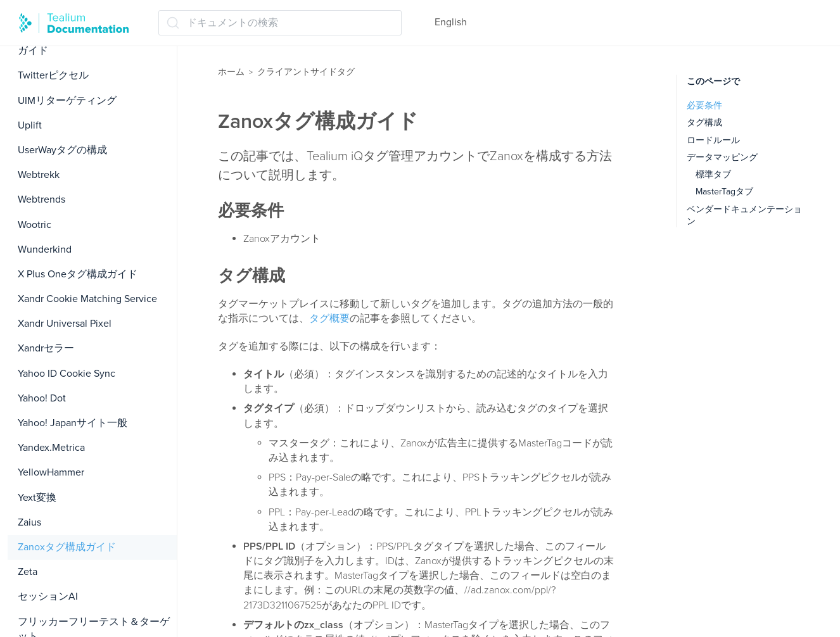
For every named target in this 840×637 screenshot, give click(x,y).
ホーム (231, 72)
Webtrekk (39, 175)
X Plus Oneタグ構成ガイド (78, 274)
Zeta (28, 572)
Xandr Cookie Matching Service (87, 299)
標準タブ (713, 174)
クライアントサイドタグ (306, 72)
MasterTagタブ (724, 192)
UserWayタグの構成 (62, 150)
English (451, 22)
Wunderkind (45, 249)
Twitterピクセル (53, 75)
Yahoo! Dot (42, 398)
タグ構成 (704, 123)
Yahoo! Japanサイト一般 (73, 423)
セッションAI (48, 596)
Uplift (30, 125)
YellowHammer (51, 472)
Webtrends (41, 199)
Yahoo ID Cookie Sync (67, 374)
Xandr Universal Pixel (65, 324)
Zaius (29, 522)
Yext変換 (37, 498)
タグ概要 (329, 318)
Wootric (35, 225)
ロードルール (713, 140)
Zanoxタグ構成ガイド (67, 547)
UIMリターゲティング (67, 101)
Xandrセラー (46, 348)
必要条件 (704, 105)
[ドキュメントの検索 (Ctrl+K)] (280, 23)
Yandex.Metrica (51, 448)
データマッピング (722, 157)
